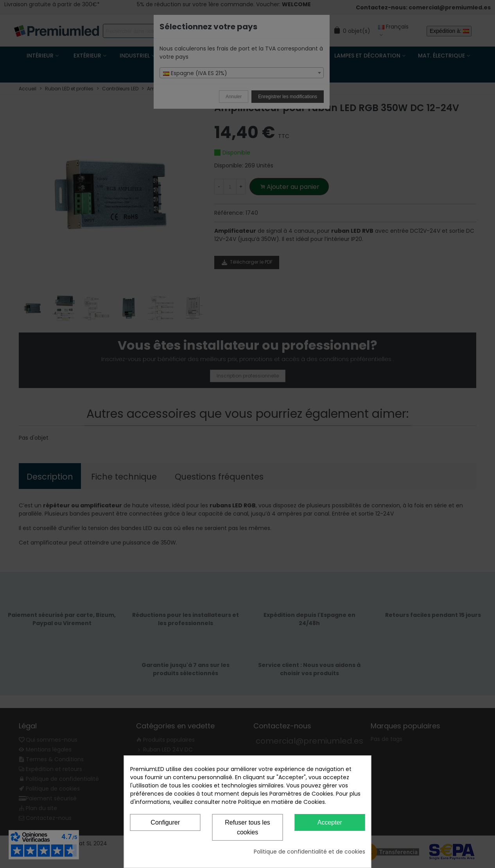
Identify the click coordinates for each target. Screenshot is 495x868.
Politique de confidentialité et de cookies (309, 852)
